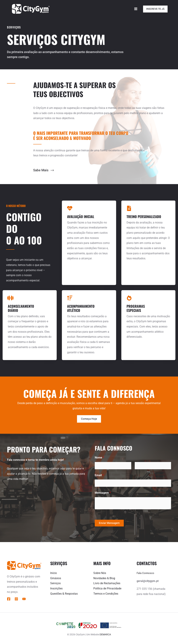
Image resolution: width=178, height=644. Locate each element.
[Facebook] (9, 599)
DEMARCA (105, 635)
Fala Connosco (146, 573)
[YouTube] (24, 599)
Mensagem (103, 493)
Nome (99, 458)
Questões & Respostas (64, 594)
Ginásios (56, 578)
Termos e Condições (106, 594)
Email (99, 475)
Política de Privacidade (107, 589)
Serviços (55, 584)
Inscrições (56, 589)
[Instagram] (16, 599)
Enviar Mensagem (109, 523)
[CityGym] (30, 9)
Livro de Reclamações (107, 584)
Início (54, 573)
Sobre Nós (100, 573)
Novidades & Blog (104, 578)
